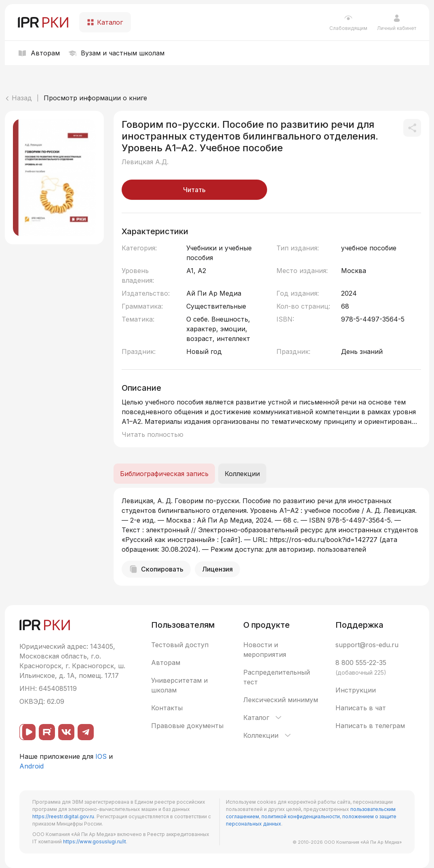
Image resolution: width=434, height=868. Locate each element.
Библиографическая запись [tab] (164, 474)
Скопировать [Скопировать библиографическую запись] (156, 569)
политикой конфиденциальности (301, 816)
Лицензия (217, 569)
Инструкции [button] (356, 690)
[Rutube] (47, 732)
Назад (18, 98)
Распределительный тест (277, 677)
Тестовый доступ (180, 645)
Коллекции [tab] (242, 474)
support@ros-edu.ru (367, 645)
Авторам (166, 663)
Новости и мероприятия (265, 650)
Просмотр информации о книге (95, 98)
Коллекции (268, 735)
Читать (194, 190)
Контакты (167, 708)
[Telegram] (86, 732)
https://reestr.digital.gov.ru (63, 816)
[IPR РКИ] (44, 22)
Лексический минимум (281, 700)
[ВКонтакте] (66, 732)
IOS (101, 756)
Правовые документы (187, 726)
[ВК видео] (27, 732)
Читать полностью (153, 434)
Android (32, 766)
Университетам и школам (179, 685)
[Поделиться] (412, 128)
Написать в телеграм (370, 726)
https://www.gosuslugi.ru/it (95, 842)
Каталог (263, 718)
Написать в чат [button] (361, 708)
